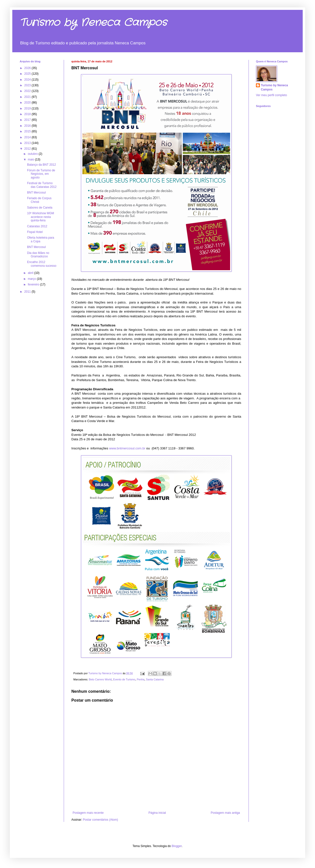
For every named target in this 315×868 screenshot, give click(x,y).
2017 (28, 120)
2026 (28, 68)
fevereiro (34, 284)
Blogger (177, 846)
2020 (28, 103)
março (32, 279)
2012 (28, 149)
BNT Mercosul (36, 193)
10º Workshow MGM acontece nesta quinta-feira (41, 217)
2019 (28, 108)
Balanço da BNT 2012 (41, 165)
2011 (28, 292)
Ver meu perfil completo (271, 95)
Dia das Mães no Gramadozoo (38, 255)
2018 (28, 114)
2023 (28, 85)
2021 (28, 97)
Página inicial (157, 813)
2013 (28, 143)
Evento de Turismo (124, 679)
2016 (28, 126)
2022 (28, 91)
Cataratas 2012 (37, 226)
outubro (33, 154)
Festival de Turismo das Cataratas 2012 (42, 185)
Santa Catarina (155, 679)
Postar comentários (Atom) (101, 820)
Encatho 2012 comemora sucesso (42, 264)
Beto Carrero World (100, 679)
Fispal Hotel (35, 232)
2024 (28, 80)
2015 (28, 131)
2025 (28, 74)
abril (31, 273)
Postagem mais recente (88, 813)
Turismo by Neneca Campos (93, 23)
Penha (141, 679)
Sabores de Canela (40, 208)
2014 (28, 137)
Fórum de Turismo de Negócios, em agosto (41, 174)
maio (31, 159)
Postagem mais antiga (225, 813)
